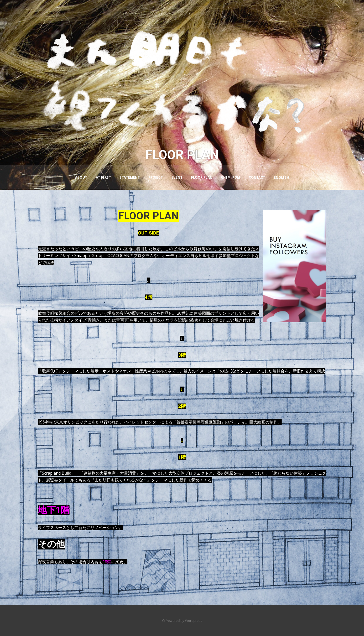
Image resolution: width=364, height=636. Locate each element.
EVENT (177, 177)
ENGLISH (281, 177)
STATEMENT (130, 177)
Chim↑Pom (231, 177)
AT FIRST (103, 177)
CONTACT (257, 177)
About (81, 177)
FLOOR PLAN (202, 177)
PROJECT (156, 177)
